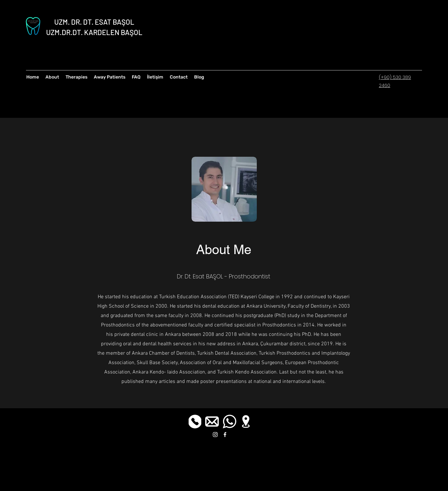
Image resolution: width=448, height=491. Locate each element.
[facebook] (225, 435)
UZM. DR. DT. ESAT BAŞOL (94, 22)
